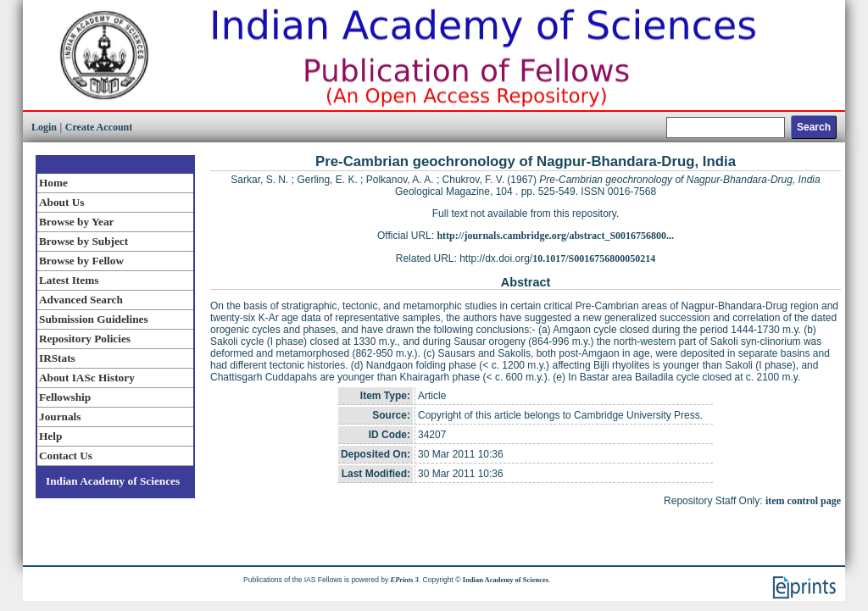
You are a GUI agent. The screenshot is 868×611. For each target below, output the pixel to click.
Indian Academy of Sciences (113, 481)
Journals (60, 417)
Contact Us (66, 455)
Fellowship (65, 397)
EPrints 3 (405, 580)
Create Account (99, 127)
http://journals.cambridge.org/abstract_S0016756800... (555, 236)
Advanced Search (81, 300)
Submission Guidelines (94, 319)
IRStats (57, 358)
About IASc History (87, 378)
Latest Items (69, 280)
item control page (803, 501)
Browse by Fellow (81, 261)
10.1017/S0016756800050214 (594, 258)
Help (50, 436)
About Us (61, 202)
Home (53, 183)
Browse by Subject (83, 241)
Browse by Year (76, 222)
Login (44, 127)
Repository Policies (85, 339)
